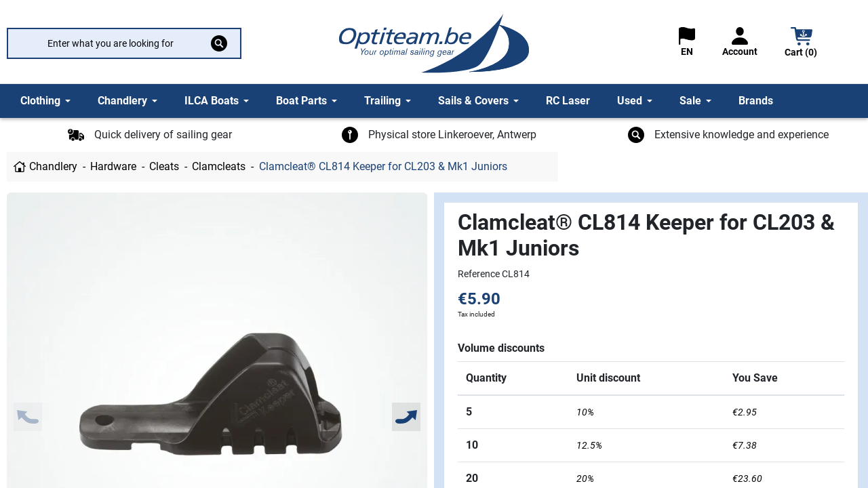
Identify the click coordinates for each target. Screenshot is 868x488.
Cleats (164, 166)
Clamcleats (219, 166)
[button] (802, 44)
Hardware (113, 166)
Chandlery (53, 166)
